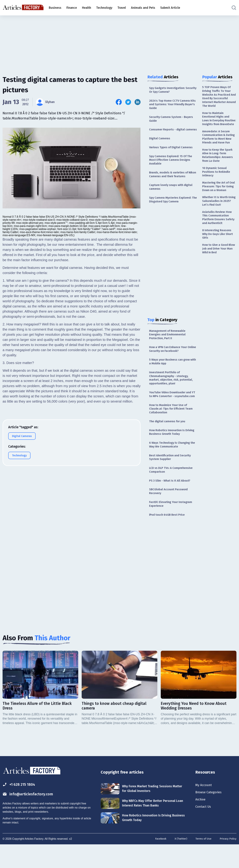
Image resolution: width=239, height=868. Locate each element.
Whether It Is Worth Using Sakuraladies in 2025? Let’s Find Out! (217, 220)
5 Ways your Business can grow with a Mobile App (171, 372)
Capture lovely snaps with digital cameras (172, 195)
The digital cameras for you (169, 439)
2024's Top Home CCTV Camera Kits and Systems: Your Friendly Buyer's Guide (171, 105)
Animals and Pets (143, 8)
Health (87, 8)
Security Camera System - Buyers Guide (172, 120)
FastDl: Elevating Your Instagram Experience (172, 525)
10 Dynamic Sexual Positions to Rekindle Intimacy (217, 185)
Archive (201, 823)
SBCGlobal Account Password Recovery (170, 512)
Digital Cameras (160, 145)
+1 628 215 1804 (20, 807)
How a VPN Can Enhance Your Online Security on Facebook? (170, 359)
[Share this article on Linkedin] (138, 102)
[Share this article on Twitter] (128, 102)
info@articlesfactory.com (30, 817)
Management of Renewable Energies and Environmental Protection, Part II (169, 344)
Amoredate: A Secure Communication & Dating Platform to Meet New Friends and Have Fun (219, 146)
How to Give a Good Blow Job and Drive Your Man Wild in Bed (219, 270)
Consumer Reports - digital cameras (168, 134)
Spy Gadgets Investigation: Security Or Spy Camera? (168, 90)
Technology (104, 8)
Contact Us (204, 830)
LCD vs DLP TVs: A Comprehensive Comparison (172, 490)
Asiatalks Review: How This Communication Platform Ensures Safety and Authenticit (219, 238)
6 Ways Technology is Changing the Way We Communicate (171, 463)
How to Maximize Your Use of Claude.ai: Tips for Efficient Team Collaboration (172, 426)
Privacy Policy (228, 862)
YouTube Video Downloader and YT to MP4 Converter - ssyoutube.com (171, 409)
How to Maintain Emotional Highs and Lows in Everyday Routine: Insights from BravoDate (218, 123)
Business (55, 8)
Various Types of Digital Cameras (172, 154)
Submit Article (170, 8)
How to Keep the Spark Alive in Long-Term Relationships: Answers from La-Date (218, 168)
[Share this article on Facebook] (119, 102)
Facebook (159, 862)
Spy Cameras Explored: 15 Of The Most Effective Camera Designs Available (172, 167)
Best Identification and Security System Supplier (171, 477)
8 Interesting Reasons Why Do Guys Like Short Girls (219, 255)
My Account (204, 808)
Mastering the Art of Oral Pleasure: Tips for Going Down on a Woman (218, 203)
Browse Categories (210, 815)
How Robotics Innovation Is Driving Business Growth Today (171, 450)
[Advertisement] (119, 42)
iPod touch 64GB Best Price (168, 536)
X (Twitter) (180, 862)
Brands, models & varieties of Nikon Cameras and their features (173, 182)
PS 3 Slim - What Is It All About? (171, 501)
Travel (122, 8)
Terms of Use (203, 862)
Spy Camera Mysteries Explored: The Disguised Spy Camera (171, 208)
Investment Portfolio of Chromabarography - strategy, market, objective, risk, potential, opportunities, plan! (172, 390)
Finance (72, 8)
